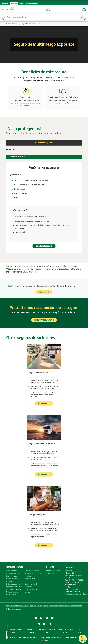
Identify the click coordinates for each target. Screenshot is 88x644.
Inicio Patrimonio (12, 24)
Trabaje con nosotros (13, 609)
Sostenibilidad (11, 595)
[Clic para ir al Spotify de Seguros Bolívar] (50, 624)
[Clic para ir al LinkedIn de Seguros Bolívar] (39, 624)
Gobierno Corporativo (14, 573)
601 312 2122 (79, 580)
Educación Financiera (14, 589)
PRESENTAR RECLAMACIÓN (44, 320)
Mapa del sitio (30, 579)
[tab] (5, 3)
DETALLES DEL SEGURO (44, 246)
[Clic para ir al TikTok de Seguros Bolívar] (44, 624)
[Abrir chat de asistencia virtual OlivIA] (83, 639)
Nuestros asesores (12, 592)
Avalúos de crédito (76, 606)
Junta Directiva (11, 576)
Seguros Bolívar (8, 9)
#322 (72, 573)
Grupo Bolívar (11, 606)
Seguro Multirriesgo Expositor (31, 24)
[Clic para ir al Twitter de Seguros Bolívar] (47, 618)
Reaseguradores (43, 606)
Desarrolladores (54, 606)
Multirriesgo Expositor (44, 143)
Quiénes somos (11, 571)
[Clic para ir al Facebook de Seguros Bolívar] (36, 618)
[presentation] (5, 3)
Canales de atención (32, 571)
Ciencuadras (33, 606)
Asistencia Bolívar (22, 606)
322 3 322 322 (77, 571)
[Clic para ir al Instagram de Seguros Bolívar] (52, 618)
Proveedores (65, 606)
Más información (44, 403)
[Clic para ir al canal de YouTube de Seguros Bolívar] (41, 618)
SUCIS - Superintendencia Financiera (31, 584)
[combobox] (44, 157)
